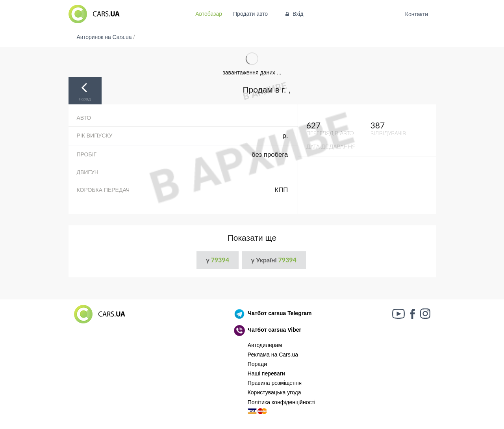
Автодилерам (265, 345)
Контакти (416, 14)
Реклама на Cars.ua (273, 355)
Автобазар (209, 14)
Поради (257, 364)
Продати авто (250, 14)
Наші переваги (266, 373)
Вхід (294, 14)
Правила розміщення (275, 383)
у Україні (274, 260)
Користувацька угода (274, 392)
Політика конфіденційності (282, 402)
